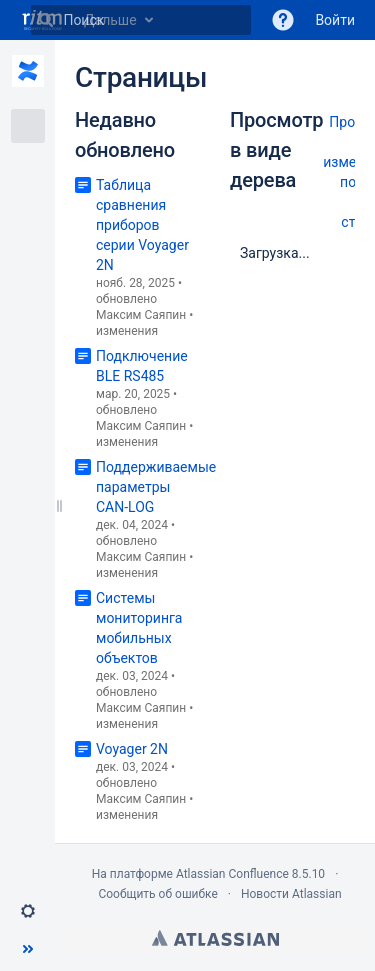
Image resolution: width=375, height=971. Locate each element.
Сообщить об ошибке (157, 894)
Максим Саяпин (141, 315)
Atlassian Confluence (232, 874)
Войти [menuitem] (335, 20)
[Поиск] (46, 20)
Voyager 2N (132, 749)
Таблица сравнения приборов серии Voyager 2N (142, 225)
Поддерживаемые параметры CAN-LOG (156, 487)
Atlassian (215, 938)
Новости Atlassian (291, 894)
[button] (283, 20)
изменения (127, 331)
